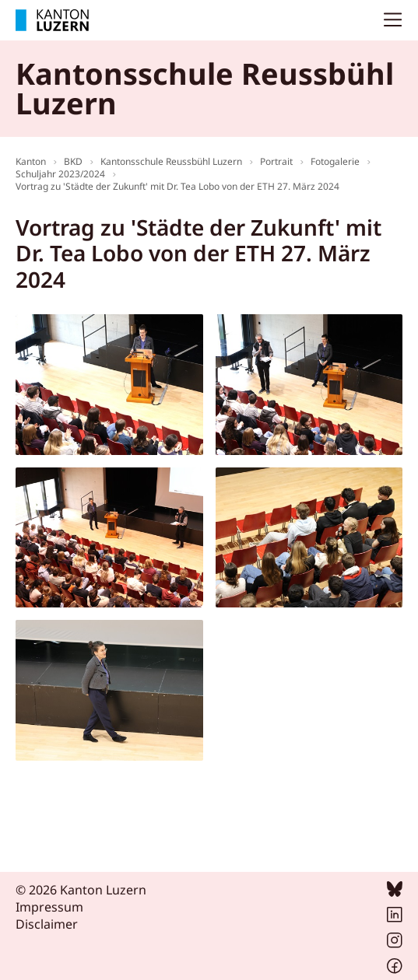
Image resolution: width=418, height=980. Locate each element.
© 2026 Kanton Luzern (81, 890)
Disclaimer (47, 924)
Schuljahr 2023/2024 (60, 174)
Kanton (31, 161)
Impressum (49, 907)
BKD (73, 161)
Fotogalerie (335, 161)
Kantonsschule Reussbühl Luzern (171, 161)
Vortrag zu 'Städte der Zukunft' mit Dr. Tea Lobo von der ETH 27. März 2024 (177, 186)
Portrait (276, 161)
